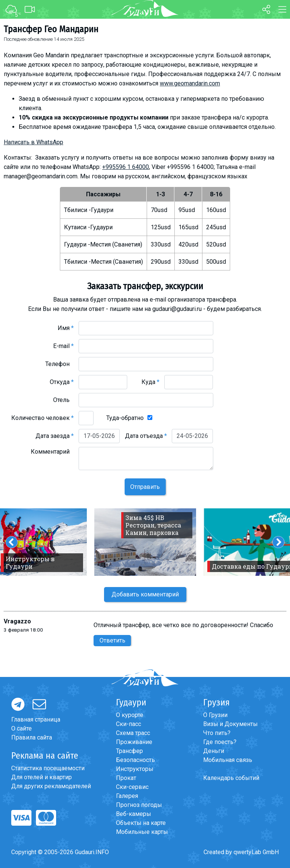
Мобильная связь (228, 760)
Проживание (134, 742)
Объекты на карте (141, 823)
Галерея (127, 796)
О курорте (130, 715)
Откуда (62, 382)
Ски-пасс (129, 724)
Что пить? (217, 733)
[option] (145, 542)
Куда (150, 382)
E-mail (63, 346)
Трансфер (129, 751)
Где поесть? (220, 742)
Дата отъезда (146, 436)
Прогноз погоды (139, 805)
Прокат (126, 778)
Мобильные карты (142, 832)
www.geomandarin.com (190, 83)
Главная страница (36, 719)
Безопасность (135, 760)
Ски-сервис (132, 787)
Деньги (214, 751)
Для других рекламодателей (51, 786)
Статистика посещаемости (48, 768)
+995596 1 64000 (126, 167)
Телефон (59, 364)
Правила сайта (32, 737)
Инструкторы (135, 769)
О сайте (22, 728)
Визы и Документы (231, 724)
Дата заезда (55, 436)
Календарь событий (231, 778)
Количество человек (42, 418)
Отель (63, 400)
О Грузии (215, 715)
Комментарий (52, 452)
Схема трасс (133, 733)
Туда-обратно (125, 418)
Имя (66, 328)
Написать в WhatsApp (33, 142)
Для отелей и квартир (42, 777)
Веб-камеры (134, 814)
